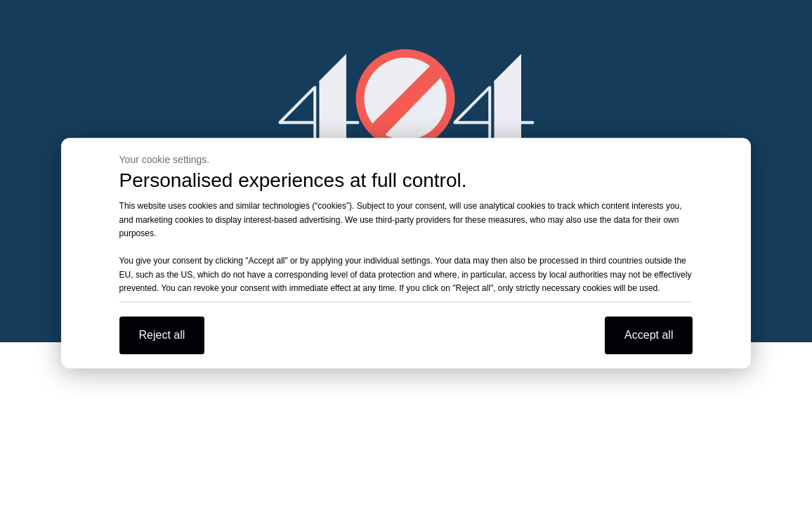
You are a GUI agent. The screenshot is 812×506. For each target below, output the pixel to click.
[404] (406, 99)
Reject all (162, 335)
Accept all (649, 335)
